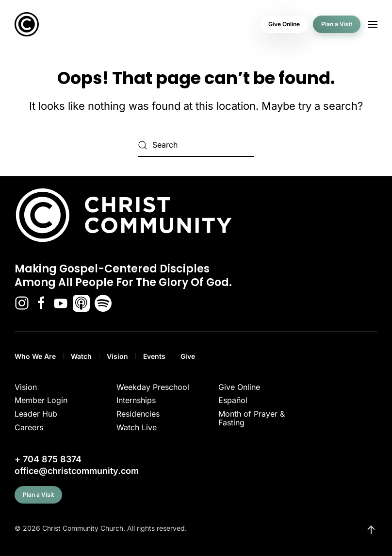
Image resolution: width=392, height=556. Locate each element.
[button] (373, 24)
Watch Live (137, 427)
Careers (29, 427)
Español (233, 400)
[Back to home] (27, 24)
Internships (136, 400)
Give (188, 356)
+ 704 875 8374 (48, 459)
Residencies (138, 414)
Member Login (41, 400)
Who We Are (35, 356)
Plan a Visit (337, 24)
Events (154, 356)
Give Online (284, 24)
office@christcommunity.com (77, 471)
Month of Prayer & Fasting (252, 418)
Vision (117, 356)
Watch (81, 356)
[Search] (196, 145)
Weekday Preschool (153, 387)
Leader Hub (36, 414)
